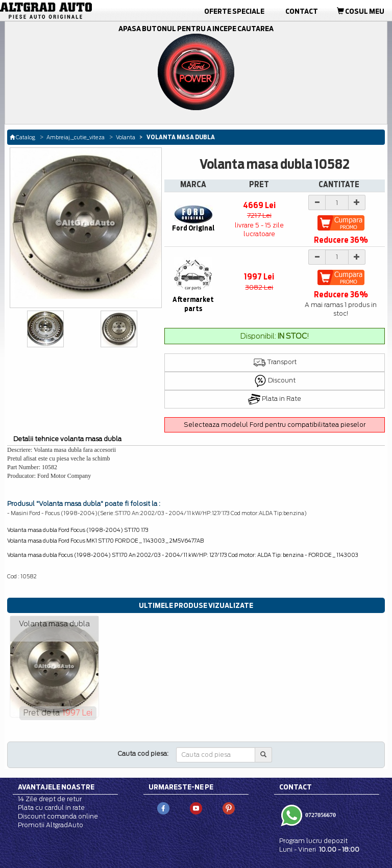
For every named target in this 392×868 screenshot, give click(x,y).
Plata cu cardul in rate (51, 808)
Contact (302, 11)
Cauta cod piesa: (143, 754)
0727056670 (320, 815)
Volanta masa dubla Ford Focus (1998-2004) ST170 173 (78, 530)
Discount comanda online (58, 816)
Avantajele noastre (56, 787)
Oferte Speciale (234, 11)
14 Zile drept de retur (50, 799)
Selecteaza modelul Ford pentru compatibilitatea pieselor (275, 425)
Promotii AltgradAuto (51, 825)
